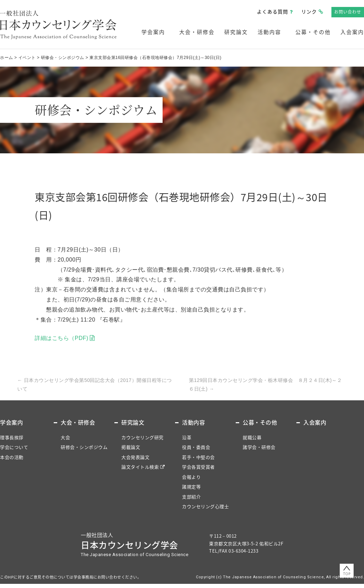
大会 (65, 437)
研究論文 (236, 32)
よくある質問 (272, 11)
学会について (14, 447)
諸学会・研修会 (259, 447)
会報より (191, 477)
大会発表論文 (135, 457)
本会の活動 (12, 457)
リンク (309, 11)
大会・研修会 (197, 32)
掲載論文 (131, 447)
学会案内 (153, 32)
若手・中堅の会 (198, 457)
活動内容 (269, 32)
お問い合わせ (348, 12)
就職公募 (252, 437)
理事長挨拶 (12, 437)
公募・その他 (313, 32)
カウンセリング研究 (142, 437)
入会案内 (352, 32)
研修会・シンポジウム (84, 447)
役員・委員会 (196, 447)
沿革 (187, 437)
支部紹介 (191, 497)
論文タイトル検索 (140, 467)
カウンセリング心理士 (205, 506)
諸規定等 (191, 487)
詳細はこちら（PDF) (62, 338)
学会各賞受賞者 (198, 467)
